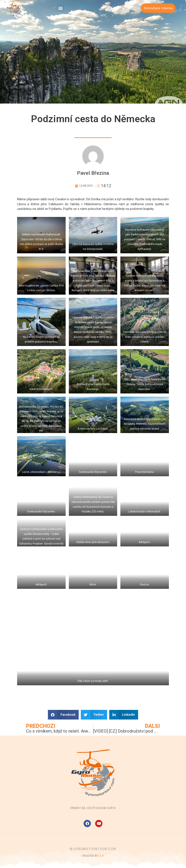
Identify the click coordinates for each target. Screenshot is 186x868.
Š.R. (102, 856)
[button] (60, 8)
